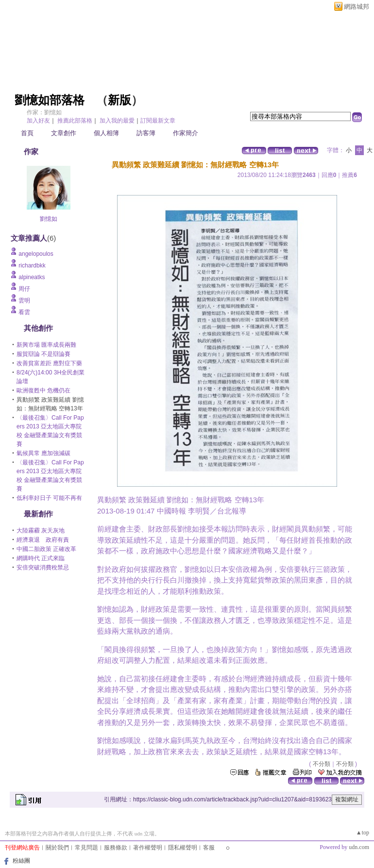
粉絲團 (21, 861)
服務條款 (116, 848)
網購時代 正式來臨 (41, 558)
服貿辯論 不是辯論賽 (43, 354)
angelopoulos (36, 254)
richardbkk (32, 266)
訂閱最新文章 (158, 121)
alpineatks (32, 277)
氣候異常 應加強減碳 (43, 453)
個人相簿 (106, 133)
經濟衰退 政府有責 (43, 540)
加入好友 (38, 121)
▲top (363, 833)
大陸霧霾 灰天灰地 (41, 531)
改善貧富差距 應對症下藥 (49, 363)
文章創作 (64, 133)
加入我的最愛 (117, 121)
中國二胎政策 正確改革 (46, 549)
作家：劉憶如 (44, 112)
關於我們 (57, 848)
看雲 (24, 312)
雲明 (24, 301)
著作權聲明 (148, 848)
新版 (119, 100)
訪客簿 (146, 133)
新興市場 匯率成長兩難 (46, 345)
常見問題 (86, 848)
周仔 (24, 289)
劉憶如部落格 (50, 100)
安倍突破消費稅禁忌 (43, 567)
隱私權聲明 (183, 848)
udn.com (359, 847)
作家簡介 (186, 133)
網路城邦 (357, 7)
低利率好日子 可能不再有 (49, 498)
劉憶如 (49, 219)
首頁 (27, 133)
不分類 (322, 764)
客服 (209, 848)
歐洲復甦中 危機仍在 (43, 390)
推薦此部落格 (75, 121)
